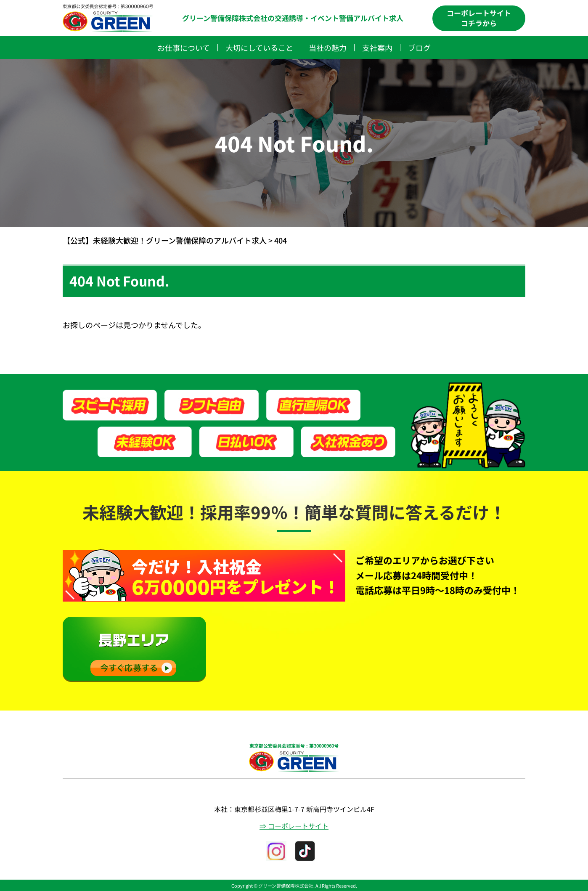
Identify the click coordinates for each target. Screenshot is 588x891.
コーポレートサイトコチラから (479, 18)
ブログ (419, 48)
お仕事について (184, 48)
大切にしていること (259, 48)
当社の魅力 (328, 48)
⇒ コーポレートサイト (294, 826)
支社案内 (377, 48)
